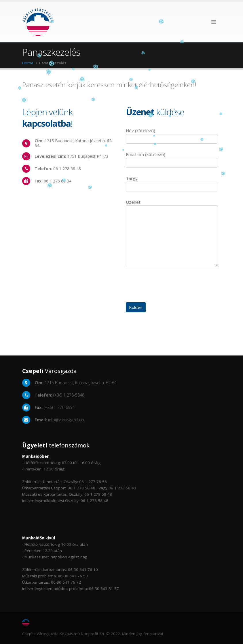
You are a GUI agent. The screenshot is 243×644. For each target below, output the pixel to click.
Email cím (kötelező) (172, 158)
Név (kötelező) (172, 134)
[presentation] (170, 285)
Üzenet (172, 219)
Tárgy (172, 182)
